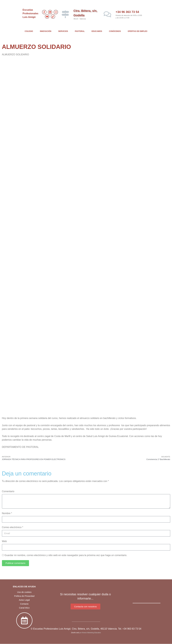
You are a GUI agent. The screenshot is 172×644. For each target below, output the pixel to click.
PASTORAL (80, 31)
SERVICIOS (63, 31)
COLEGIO (29, 31)
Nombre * (7, 513)
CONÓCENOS (115, 31)
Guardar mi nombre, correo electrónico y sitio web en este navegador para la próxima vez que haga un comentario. (66, 555)
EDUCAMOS (97, 31)
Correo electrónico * (13, 527)
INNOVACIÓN (46, 31)
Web (4, 541)
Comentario (8, 491)
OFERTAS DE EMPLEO (137, 31)
